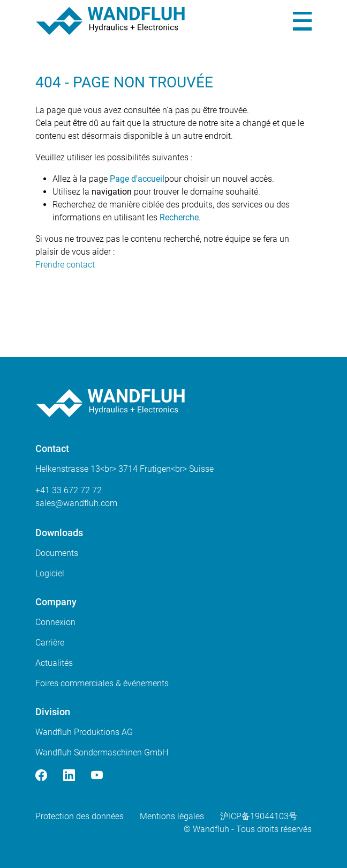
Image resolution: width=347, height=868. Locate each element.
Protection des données (80, 816)
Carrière (50, 643)
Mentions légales (172, 816)
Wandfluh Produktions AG (84, 732)
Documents (57, 553)
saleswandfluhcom (76, 503)
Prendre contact (65, 265)
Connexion (55, 622)
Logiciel (50, 573)
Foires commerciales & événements (102, 683)
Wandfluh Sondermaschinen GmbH (102, 752)
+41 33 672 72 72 (69, 490)
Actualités (54, 663)
